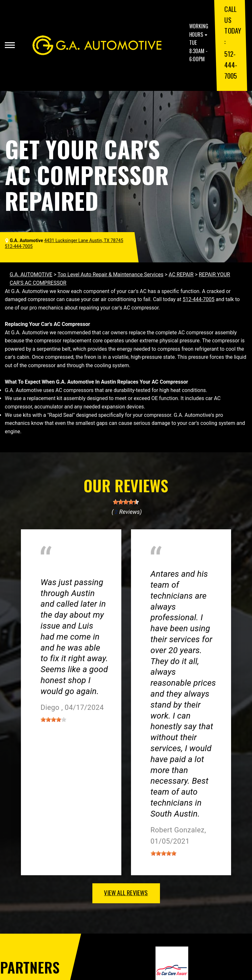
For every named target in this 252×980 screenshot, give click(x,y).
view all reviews (126, 892)
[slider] (126, 502)
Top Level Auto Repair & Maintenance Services (111, 274)
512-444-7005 (231, 64)
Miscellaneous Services (67, 565)
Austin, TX (162, 565)
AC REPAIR (181, 274)
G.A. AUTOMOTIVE (31, 274)
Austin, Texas (56, 573)
